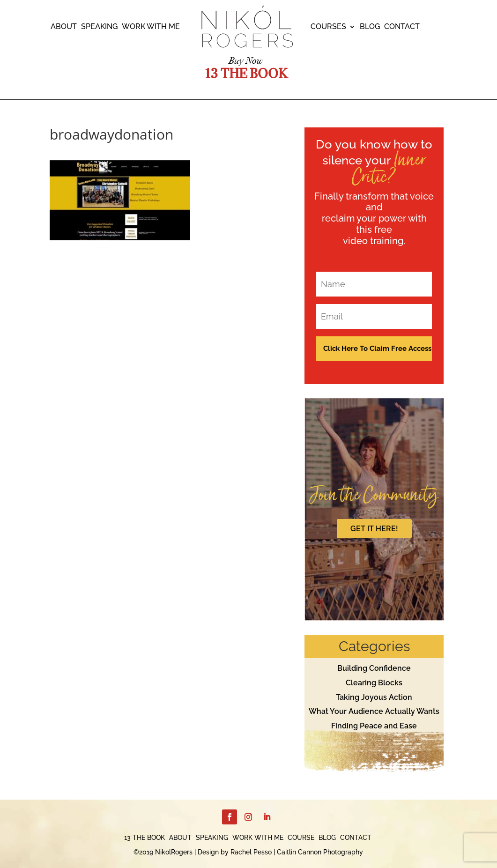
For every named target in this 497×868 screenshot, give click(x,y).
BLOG (370, 27)
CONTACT (402, 27)
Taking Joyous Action (374, 697)
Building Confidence (374, 668)
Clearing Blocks (374, 683)
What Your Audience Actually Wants (374, 711)
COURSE (301, 838)
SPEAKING (99, 27)
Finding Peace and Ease (374, 726)
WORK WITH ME (151, 27)
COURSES (328, 27)
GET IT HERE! (374, 529)
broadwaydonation (111, 134)
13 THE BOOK (145, 838)
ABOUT (64, 27)
